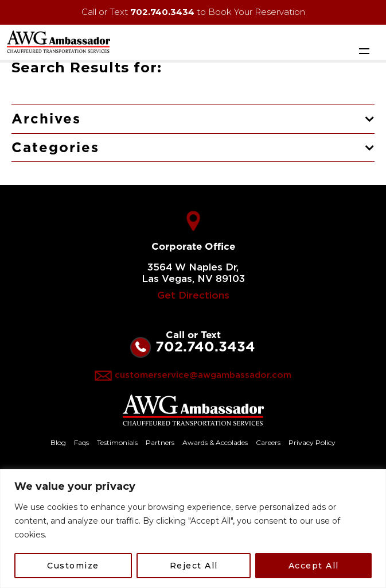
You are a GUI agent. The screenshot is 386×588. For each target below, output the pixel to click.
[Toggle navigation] (364, 51)
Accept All (314, 566)
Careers (268, 442)
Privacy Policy (312, 442)
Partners (160, 442)
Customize (73, 566)
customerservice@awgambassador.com (203, 375)
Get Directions (193, 295)
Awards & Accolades (215, 442)
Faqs (81, 442)
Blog (58, 442)
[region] (193, 529)
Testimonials (117, 442)
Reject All (194, 566)
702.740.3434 (162, 12)
